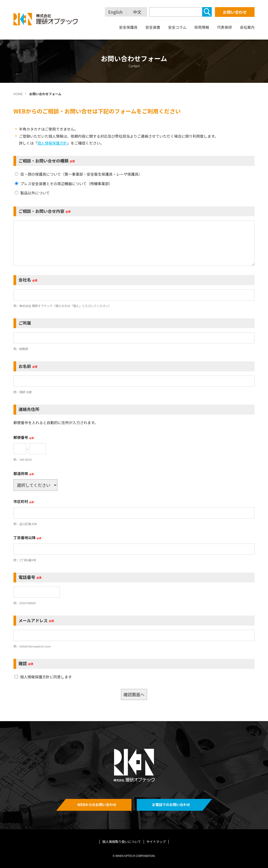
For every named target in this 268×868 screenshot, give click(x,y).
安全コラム (177, 27)
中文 (137, 12)
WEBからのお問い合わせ (97, 805)
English (115, 12)
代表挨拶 (224, 27)
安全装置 (153, 27)
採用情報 (202, 27)
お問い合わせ (235, 12)
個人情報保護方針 (52, 143)
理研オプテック (46, 19)
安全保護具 (128, 27)
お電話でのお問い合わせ (171, 805)
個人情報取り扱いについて (122, 842)
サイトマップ (156, 842)
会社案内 (247, 27)
